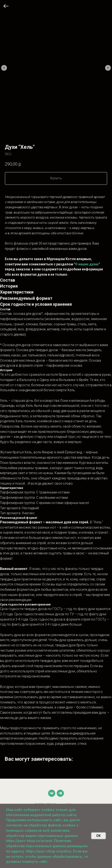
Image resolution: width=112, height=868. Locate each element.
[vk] (52, 793)
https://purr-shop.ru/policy (49, 851)
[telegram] (60, 793)
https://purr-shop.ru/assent (29, 841)
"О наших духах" (87, 264)
